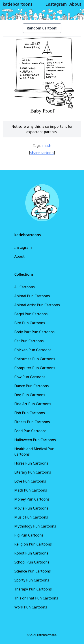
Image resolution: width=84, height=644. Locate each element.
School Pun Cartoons (32, 562)
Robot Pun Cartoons (31, 553)
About (19, 256)
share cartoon (42, 153)
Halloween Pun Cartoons (35, 440)
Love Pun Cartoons (30, 481)
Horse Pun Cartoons (31, 463)
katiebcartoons (18, 4)
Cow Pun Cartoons (30, 377)
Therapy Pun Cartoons (33, 589)
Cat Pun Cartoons (29, 341)
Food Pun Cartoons (30, 431)
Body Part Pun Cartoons (34, 332)
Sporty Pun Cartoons (32, 580)
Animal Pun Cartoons (32, 296)
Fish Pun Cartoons (30, 413)
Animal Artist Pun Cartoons (37, 305)
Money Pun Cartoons (32, 499)
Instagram (23, 247)
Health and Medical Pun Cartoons (34, 452)
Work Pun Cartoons (31, 607)
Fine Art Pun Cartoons (33, 404)
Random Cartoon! (42, 28)
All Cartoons (25, 287)
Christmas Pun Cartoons (35, 359)
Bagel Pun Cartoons (31, 314)
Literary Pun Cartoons (33, 472)
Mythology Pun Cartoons (35, 526)
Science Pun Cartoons (32, 571)
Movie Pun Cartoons (31, 508)
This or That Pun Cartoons (36, 598)
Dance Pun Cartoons (31, 386)
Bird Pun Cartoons (30, 323)
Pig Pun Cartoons (29, 535)
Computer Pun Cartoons (35, 368)
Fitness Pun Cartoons (32, 422)
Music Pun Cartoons (31, 517)
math (47, 145)
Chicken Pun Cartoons (33, 350)
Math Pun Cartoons (31, 490)
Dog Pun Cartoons (30, 395)
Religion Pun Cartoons (33, 544)
